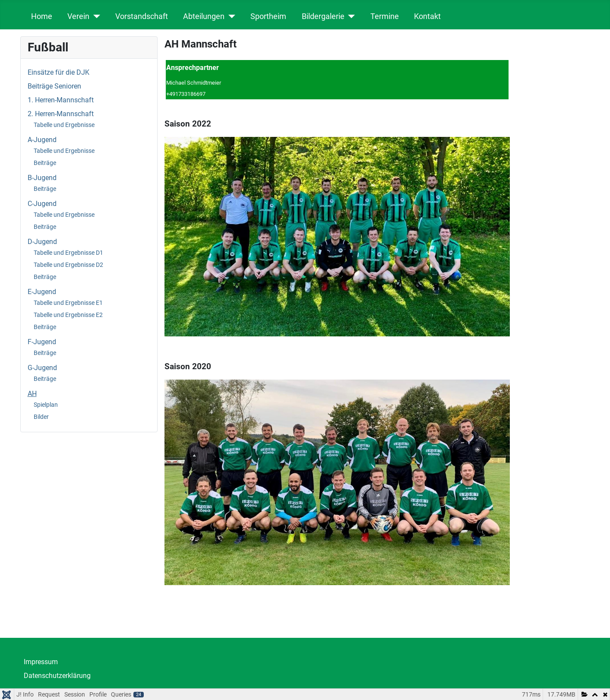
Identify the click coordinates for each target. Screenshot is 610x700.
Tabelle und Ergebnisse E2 (68, 315)
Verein (78, 16)
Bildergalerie (323, 16)
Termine (385, 16)
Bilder (41, 417)
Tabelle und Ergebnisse (64, 125)
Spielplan (46, 405)
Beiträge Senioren (54, 86)
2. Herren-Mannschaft (61, 114)
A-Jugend (42, 140)
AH (32, 394)
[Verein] (95, 16)
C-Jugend (42, 204)
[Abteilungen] (230, 16)
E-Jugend (42, 292)
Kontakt (427, 16)
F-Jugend (42, 342)
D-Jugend (42, 242)
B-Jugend (42, 178)
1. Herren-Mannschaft (61, 100)
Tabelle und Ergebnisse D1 (68, 253)
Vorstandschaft (142, 16)
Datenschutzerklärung (57, 676)
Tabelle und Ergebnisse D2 (68, 265)
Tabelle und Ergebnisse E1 (68, 303)
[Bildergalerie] (350, 16)
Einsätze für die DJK (58, 72)
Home (42, 16)
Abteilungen (204, 16)
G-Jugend (42, 368)
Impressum (41, 662)
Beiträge (45, 163)
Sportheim (268, 16)
